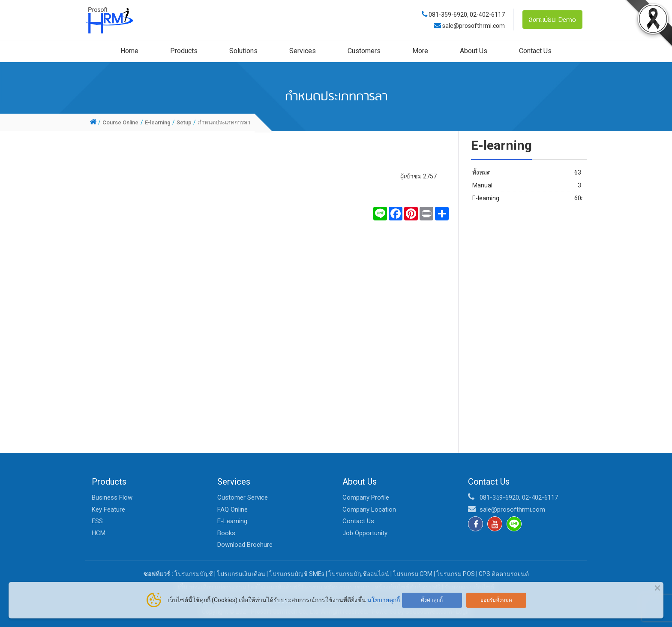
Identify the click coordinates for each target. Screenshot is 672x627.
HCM (99, 533)
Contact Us (535, 51)
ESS (97, 521)
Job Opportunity (365, 533)
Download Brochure (245, 545)
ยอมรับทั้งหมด (496, 600)
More (420, 51)
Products (184, 51)
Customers (364, 51)
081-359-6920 (448, 15)
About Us (474, 51)
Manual (527, 185)
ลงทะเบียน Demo (552, 19)
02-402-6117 (487, 15)
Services (303, 51)
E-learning (527, 198)
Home (129, 51)
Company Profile (366, 497)
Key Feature (108, 509)
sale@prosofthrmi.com (473, 26)
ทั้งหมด (527, 173)
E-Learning (232, 521)
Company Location (369, 509)
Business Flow (112, 497)
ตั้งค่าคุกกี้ (432, 600)
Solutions (243, 51)
